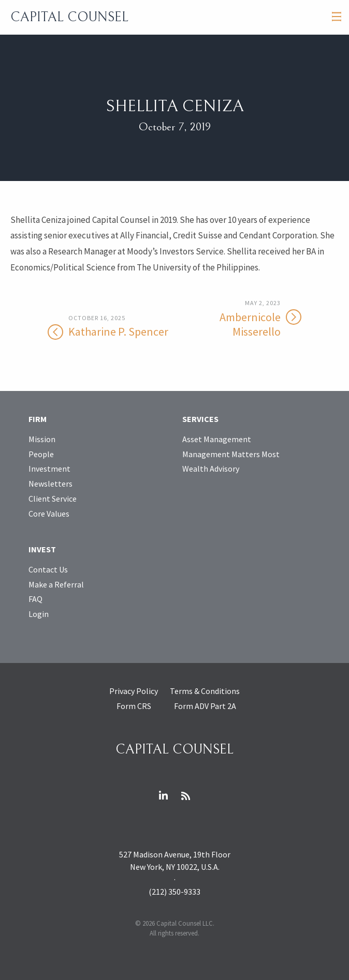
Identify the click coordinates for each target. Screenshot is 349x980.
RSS (186, 796)
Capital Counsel (69, 17)
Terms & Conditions (205, 691)
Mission (42, 439)
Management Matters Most (231, 454)
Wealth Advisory (211, 469)
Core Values (49, 514)
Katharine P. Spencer (111, 327)
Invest (42, 549)
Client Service (53, 499)
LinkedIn (164, 796)
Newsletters (50, 484)
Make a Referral (56, 584)
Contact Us (48, 569)
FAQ (35, 599)
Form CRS (134, 706)
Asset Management (217, 439)
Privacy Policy (134, 691)
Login (39, 614)
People (41, 454)
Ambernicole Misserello (238, 319)
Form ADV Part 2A (205, 706)
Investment (49, 469)
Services (200, 419)
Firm (38, 419)
